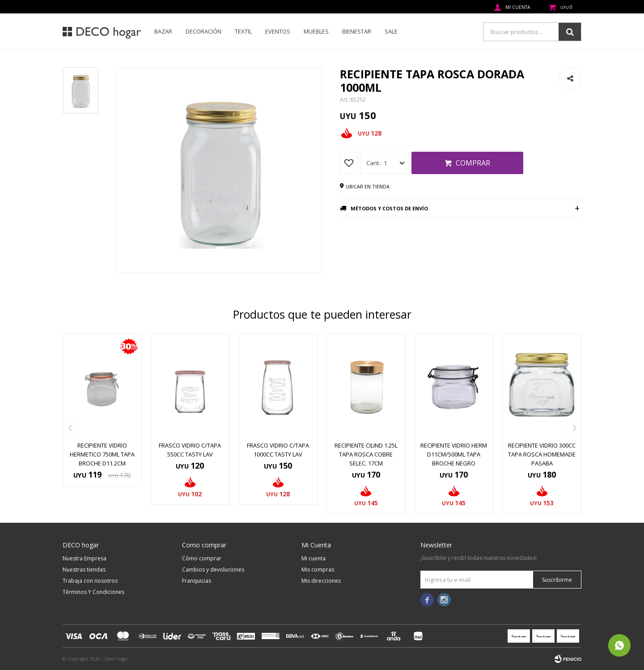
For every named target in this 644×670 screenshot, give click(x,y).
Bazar (163, 31)
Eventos (278, 31)
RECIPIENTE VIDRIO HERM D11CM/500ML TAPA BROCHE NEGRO (454, 454)
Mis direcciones (321, 581)
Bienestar (357, 31)
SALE (391, 31)
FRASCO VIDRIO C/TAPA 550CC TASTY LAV (190, 450)
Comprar (473, 163)
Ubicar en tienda (368, 186)
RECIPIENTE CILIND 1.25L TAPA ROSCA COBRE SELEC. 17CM (366, 454)
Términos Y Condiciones (93, 592)
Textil (243, 31)
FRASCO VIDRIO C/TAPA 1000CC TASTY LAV (278, 450)
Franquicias (197, 581)
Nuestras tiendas (84, 570)
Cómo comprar (202, 558)
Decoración (203, 31)
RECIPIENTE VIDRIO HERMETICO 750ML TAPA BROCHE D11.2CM (102, 454)
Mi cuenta (314, 558)
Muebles (316, 31)
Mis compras (318, 570)
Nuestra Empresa (85, 558)
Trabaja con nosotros (90, 581)
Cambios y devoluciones (213, 570)
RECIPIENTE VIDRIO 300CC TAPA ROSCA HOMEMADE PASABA (542, 454)
